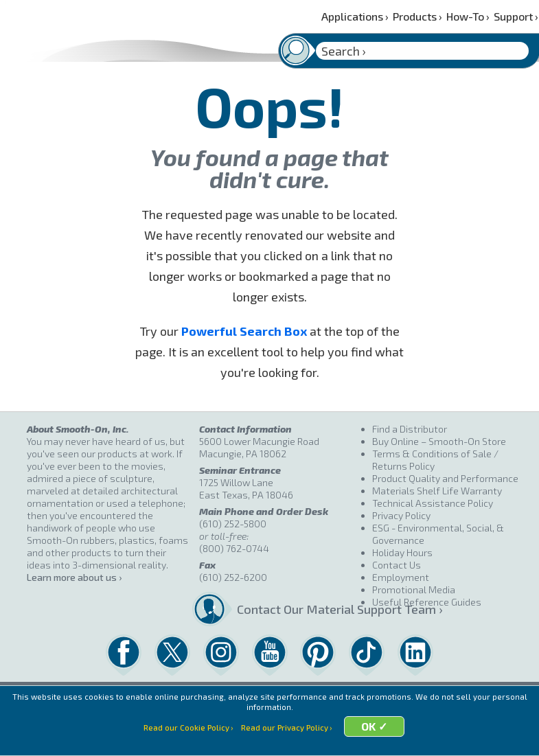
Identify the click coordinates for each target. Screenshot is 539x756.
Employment (401, 577)
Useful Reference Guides (427, 602)
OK (376, 739)
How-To (468, 16)
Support (516, 16)
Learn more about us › (74, 577)
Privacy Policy (401, 515)
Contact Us (397, 565)
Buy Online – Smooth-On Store (439, 441)
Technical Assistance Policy (433, 503)
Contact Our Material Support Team (299, 609)
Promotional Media (414, 589)
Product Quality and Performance (445, 478)
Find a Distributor (410, 429)
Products (417, 16)
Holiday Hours (402, 552)
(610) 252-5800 (233, 524)
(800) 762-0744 (234, 548)
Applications (355, 16)
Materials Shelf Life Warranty (437, 491)
